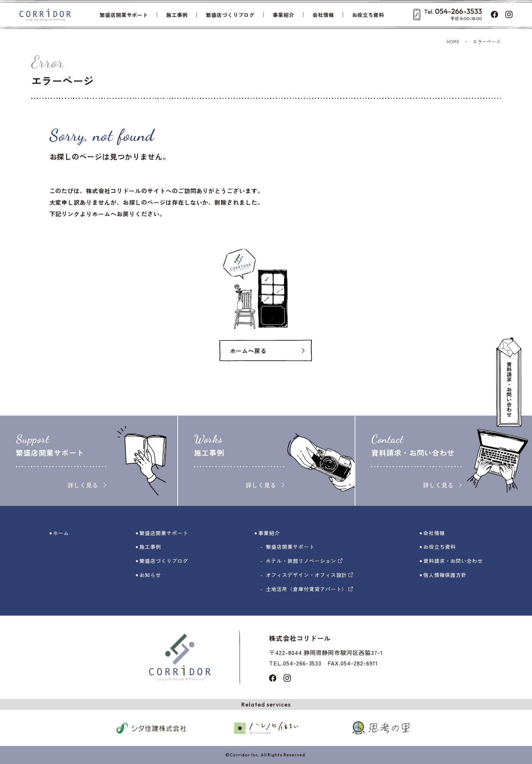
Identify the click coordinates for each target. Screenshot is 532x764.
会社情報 (323, 15)
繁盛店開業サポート (124, 15)
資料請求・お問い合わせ (453, 561)
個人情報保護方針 (445, 575)
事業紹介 (284, 15)
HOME (453, 41)
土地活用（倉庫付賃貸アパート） (309, 589)
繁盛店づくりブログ (230, 15)
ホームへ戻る (248, 351)
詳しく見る (87, 485)
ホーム (61, 533)
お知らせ (150, 575)
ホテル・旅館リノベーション (304, 561)
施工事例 (177, 15)
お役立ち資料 (368, 15)
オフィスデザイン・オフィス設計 (309, 575)
